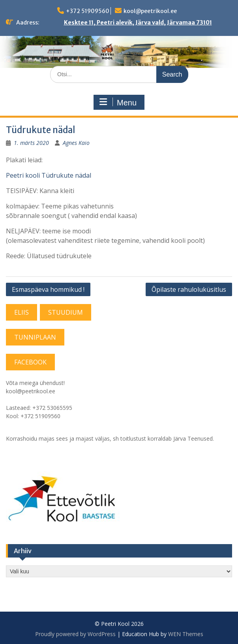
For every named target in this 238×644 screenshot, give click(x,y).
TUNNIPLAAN (35, 337)
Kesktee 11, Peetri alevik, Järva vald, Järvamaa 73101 (138, 23)
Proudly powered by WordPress (75, 634)
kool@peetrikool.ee (150, 11)
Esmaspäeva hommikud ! (48, 289)
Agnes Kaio (76, 143)
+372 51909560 (88, 11)
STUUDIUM (66, 312)
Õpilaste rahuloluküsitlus (189, 289)
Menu (118, 102)
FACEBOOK (30, 362)
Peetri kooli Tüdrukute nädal (49, 175)
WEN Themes (186, 634)
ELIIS (22, 312)
